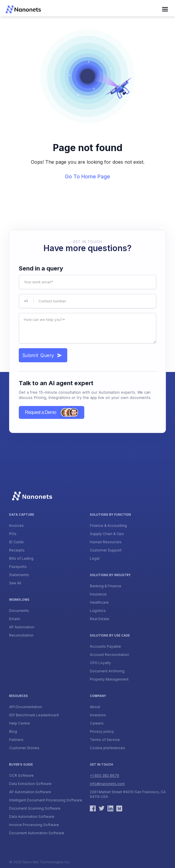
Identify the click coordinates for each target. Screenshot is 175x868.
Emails (15, 619)
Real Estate (100, 619)
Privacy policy (102, 731)
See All (15, 583)
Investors (98, 715)
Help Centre (20, 723)
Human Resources (106, 542)
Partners (16, 740)
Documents (19, 611)
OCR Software (21, 775)
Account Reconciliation (110, 655)
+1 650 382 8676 (105, 775)
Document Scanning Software (35, 808)
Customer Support (106, 550)
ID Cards (16, 542)
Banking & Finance (106, 586)
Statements (19, 575)
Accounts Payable (105, 646)
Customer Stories (24, 748)
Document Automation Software (37, 833)
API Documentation (26, 707)
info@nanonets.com (107, 784)
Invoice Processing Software (34, 825)
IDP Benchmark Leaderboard (34, 715)
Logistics (98, 611)
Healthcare (99, 602)
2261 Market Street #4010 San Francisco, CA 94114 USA (128, 794)
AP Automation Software (30, 792)
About (95, 707)
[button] (165, 9)
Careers (97, 723)
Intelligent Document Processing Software (46, 800)
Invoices (16, 526)
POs (13, 534)
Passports (18, 567)
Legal (95, 558)
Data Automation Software (32, 817)
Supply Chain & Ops (107, 534)
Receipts (17, 550)
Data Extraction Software (30, 784)
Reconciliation (21, 635)
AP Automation (22, 627)
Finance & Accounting (108, 526)
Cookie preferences (107, 748)
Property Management (109, 679)
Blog (13, 731)
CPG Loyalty (100, 663)
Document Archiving (107, 671)
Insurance (98, 594)
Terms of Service (105, 740)
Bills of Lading (21, 558)
